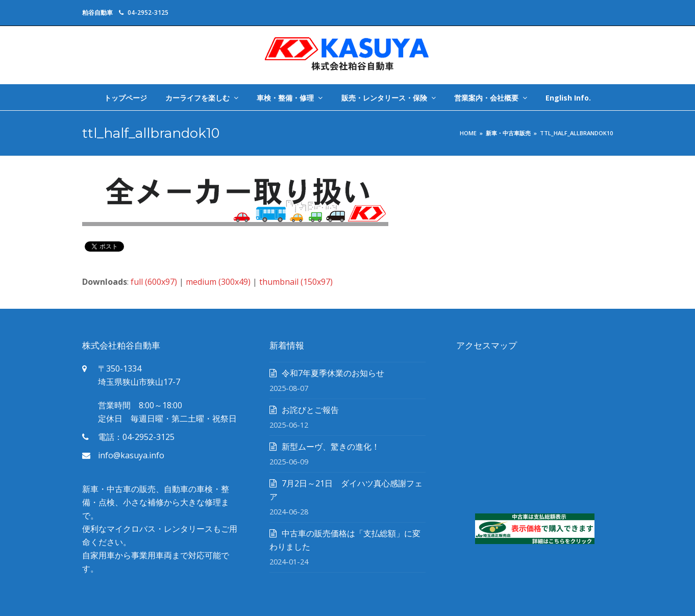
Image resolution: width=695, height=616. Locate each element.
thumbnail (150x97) (296, 282)
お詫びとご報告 (310, 410)
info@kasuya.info (131, 455)
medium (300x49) (218, 282)
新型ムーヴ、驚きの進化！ (331, 447)
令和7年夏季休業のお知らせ (333, 373)
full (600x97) (154, 282)
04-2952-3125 (148, 13)
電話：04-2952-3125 (136, 437)
